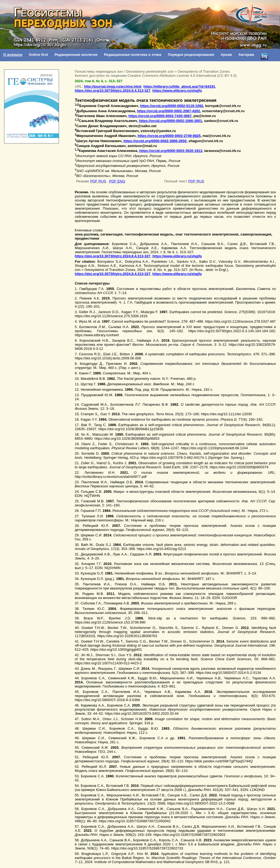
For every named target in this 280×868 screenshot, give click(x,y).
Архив (226, 55)
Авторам (246, 55)
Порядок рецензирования (191, 55)
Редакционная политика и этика (133, 55)
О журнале (13, 55)
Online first (38, 55)
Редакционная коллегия (76, 55)
